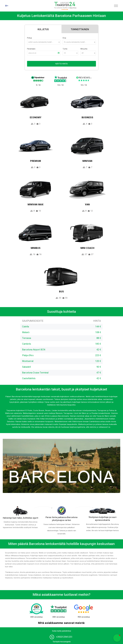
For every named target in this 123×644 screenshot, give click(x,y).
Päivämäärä (31, 49)
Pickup (29, 38)
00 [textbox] (82, 53)
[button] (117, 638)
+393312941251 (64, 637)
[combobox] (44, 42)
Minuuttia (84, 49)
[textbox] (44, 42)
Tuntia (65, 49)
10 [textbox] (65, 53)
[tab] (43, 29)
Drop (64, 38)
